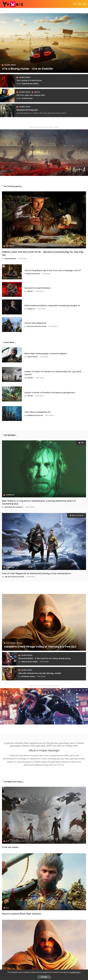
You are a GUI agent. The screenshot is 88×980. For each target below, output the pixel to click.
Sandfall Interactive (35, 415)
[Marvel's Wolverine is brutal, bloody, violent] (9, 674)
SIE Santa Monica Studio (37, 326)
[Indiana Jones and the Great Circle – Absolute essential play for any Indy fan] (44, 220)
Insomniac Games (28, 676)
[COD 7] (7, 110)
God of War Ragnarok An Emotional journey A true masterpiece (37, 573)
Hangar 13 (31, 309)
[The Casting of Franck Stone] (7, 81)
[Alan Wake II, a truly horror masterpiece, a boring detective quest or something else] (44, 469)
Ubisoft (30, 291)
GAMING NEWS (10, 65)
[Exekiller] (44, 43)
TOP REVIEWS (10, 435)
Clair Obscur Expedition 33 (39, 412)
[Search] (79, 4)
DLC (7, 841)
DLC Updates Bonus (14, 639)
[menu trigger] (84, 4)
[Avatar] (44, 815)
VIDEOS (37, 92)
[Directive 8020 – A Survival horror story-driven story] (9, 659)
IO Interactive (27, 98)
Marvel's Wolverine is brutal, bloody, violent (42, 673)
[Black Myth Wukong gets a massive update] (12, 355)
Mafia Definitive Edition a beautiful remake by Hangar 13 (55, 305)
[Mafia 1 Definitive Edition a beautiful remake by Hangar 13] (12, 307)
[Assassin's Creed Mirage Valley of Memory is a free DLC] (44, 622)
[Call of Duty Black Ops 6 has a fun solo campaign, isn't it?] (12, 272)
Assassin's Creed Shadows (39, 288)
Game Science (33, 357)
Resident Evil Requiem (28, 110)
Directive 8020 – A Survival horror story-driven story (47, 658)
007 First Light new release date (32, 95)
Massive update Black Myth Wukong (22, 913)
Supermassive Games (30, 84)
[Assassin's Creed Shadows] (12, 289)
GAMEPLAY (10, 246)
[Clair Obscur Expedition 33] (12, 414)
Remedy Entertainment (14, 507)
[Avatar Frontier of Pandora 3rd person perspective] (12, 394)
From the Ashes (11, 847)
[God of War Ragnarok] (12, 325)
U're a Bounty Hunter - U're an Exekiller (31, 68)
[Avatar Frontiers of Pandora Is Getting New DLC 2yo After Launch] (12, 375)
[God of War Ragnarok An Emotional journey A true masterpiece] (44, 541)
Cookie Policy (75, 972)
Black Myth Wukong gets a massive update (48, 353)
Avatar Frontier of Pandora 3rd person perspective (52, 392)
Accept (44, 977)
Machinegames (11, 259)
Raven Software (33, 275)
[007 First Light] (7, 96)
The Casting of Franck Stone (31, 80)
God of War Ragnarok (37, 323)
